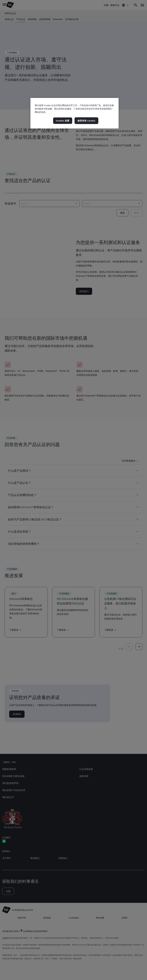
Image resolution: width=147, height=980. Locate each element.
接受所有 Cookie (86, 121)
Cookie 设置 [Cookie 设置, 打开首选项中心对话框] (63, 121)
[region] (75, 113)
